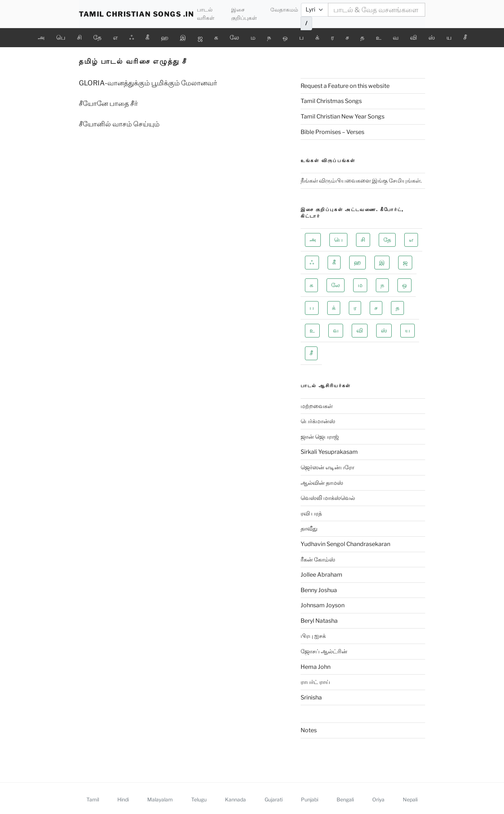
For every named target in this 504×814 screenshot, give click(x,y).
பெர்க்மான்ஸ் (318, 421)
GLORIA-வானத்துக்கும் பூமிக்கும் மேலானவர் (148, 83)
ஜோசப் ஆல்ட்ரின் (324, 651)
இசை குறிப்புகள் (244, 14)
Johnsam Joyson (323, 605)
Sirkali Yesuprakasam (329, 452)
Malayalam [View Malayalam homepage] (160, 799)
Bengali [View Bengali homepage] (345, 799)
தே (97, 37)
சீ (465, 37)
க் (317, 37)
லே (234, 37)
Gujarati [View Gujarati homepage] (274, 799)
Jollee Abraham (321, 575)
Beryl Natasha (319, 621)
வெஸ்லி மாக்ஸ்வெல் (328, 498)
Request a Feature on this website (345, 86)
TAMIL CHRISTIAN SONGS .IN (136, 14)
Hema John (316, 667)
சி (79, 37)
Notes (309, 730)
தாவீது (309, 529)
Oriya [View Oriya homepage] (378, 799)
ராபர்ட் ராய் (315, 682)
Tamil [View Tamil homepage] (93, 799)
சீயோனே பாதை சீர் (108, 104)
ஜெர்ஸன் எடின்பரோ (327, 467)
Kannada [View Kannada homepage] (235, 799)
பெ (61, 37)
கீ (147, 37)
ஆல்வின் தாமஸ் (322, 483)
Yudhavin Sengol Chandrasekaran (345, 544)
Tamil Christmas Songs (331, 101)
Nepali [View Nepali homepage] (410, 799)
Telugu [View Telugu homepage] (199, 799)
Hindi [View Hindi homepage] (123, 799)
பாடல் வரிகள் (206, 14)
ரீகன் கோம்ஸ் (318, 560)
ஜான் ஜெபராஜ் (320, 437)
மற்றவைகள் (317, 406)
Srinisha (311, 697)
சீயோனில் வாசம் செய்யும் (119, 124)
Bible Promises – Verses (332, 132)
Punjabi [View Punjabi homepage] (310, 799)
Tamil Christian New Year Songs (343, 117)
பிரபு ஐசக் (313, 636)
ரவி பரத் (311, 513)
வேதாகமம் (284, 10)
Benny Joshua (319, 590)
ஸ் (432, 37)
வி (413, 37)
